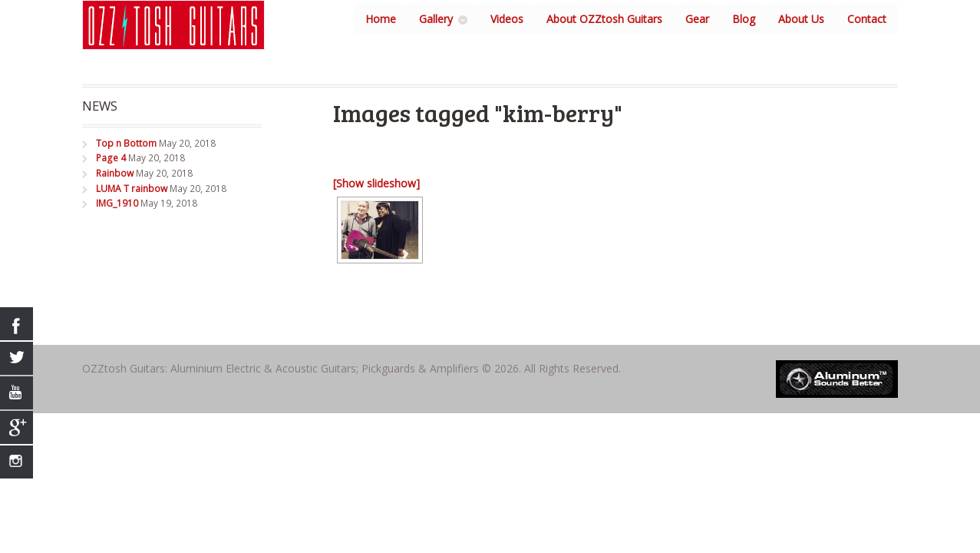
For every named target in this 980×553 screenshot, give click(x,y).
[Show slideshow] (376, 183)
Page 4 (111, 158)
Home (381, 19)
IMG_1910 (117, 203)
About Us (801, 19)
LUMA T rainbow (132, 189)
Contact (867, 19)
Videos (507, 19)
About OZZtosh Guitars (604, 19)
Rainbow (115, 173)
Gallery (436, 19)
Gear (697, 19)
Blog (744, 19)
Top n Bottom (126, 143)
